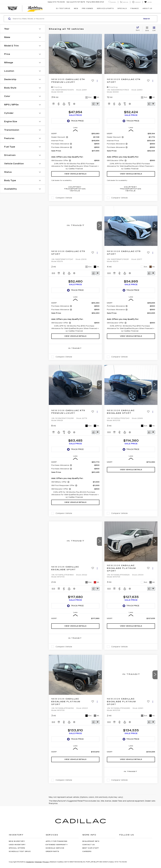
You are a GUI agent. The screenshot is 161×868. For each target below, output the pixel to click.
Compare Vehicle (64, 198)
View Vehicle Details (75, 174)
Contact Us (89, 845)
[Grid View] (146, 29)
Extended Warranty (57, 845)
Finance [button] (135, 8)
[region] (75, 151)
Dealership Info (91, 841)
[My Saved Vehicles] (148, 2)
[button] (99, 54)
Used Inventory (17, 845)
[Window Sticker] (98, 104)
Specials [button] (122, 8)
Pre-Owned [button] (87, 8)
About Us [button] (147, 8)
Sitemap (38, 862)
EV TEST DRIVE (63, 8)
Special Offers (17, 848)
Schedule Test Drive (20, 851)
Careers (87, 851)
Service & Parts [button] (105, 8)
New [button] (76, 8)
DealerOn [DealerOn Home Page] (30, 862)
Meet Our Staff (91, 848)
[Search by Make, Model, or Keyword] (77, 19)
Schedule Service (55, 848)
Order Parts (52, 851)
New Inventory (17, 841)
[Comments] (94, 104)
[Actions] (97, 81)
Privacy (46, 862)
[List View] (154, 29)
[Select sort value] (138, 29)
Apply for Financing (57, 841)
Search (147, 19)
